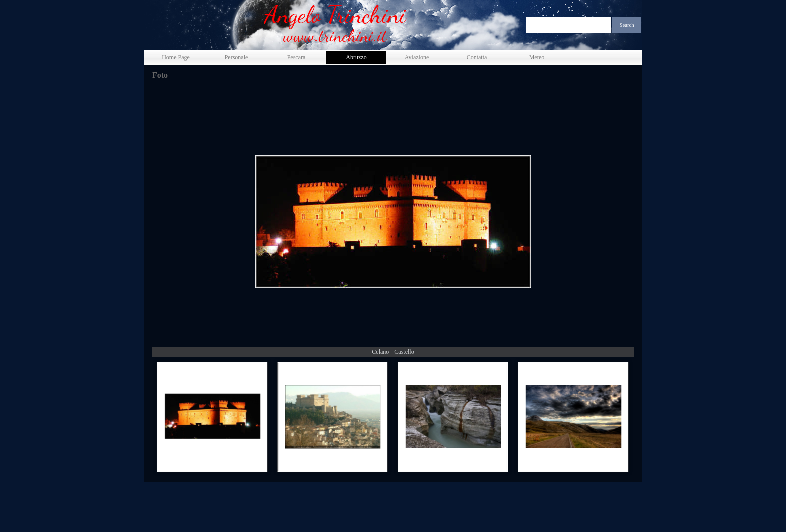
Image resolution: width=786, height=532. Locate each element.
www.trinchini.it (335, 36)
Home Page (176, 57)
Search (627, 25)
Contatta (477, 57)
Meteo (537, 57)
